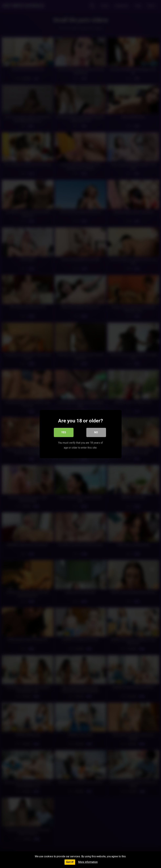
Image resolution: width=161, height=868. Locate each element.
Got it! (70, 862)
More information (88, 862)
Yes (64, 432)
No (96, 432)
